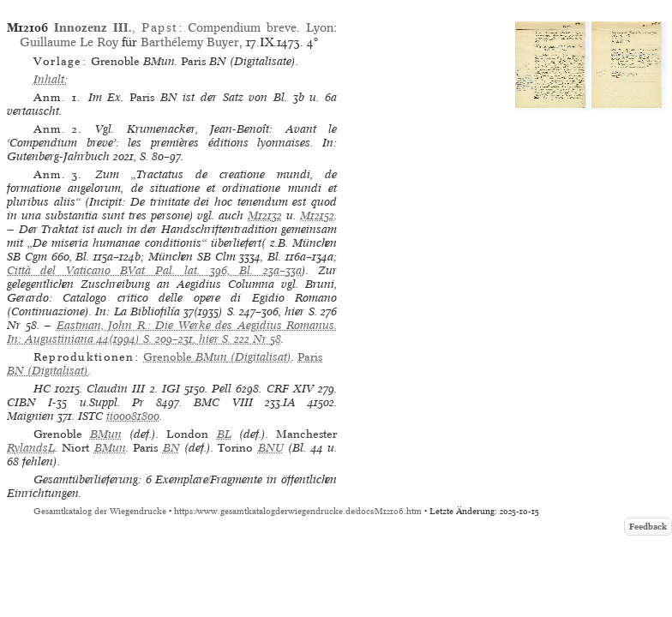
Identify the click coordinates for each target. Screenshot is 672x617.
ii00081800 (133, 416)
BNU (271, 448)
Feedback (648, 527)
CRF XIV (290, 389)
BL (224, 434)
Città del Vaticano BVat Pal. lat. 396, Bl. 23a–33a (154, 270)
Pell (222, 389)
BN (171, 448)
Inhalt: (51, 79)
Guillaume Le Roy (69, 42)
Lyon (320, 27)
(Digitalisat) (217, 357)
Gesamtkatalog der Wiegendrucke (100, 511)
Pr (138, 402)
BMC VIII (223, 402)
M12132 (265, 216)
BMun (106, 434)
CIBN (21, 402)
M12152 (317, 216)
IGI (171, 389)
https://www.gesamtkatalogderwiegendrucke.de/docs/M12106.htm (298, 511)
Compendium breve (242, 27)
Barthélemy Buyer (190, 42)
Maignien (30, 416)
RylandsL (31, 448)
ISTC (90, 416)
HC (42, 389)
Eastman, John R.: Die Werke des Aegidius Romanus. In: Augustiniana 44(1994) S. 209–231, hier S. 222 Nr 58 (172, 332)
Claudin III (116, 389)
